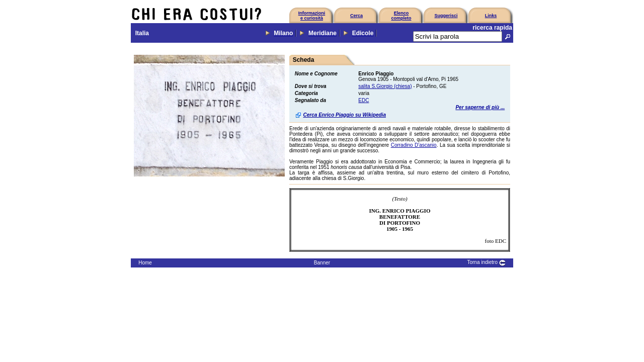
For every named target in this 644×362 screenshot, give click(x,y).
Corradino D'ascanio (414, 145)
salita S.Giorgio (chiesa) (385, 86)
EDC (364, 100)
